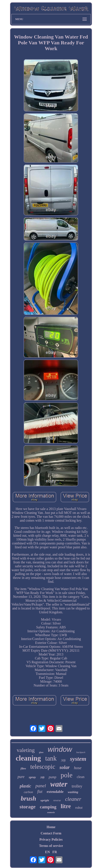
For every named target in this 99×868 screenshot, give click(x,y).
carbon (28, 792)
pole (66, 775)
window (60, 749)
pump (53, 777)
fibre (23, 768)
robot (79, 808)
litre (66, 806)
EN (47, 852)
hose (78, 768)
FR (55, 852)
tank (51, 758)
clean (81, 777)
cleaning (28, 758)
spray (32, 777)
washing (73, 792)
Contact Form (51, 833)
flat (40, 792)
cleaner (73, 799)
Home (51, 827)
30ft (63, 760)
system (78, 759)
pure (21, 777)
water (59, 784)
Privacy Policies (51, 839)
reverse (57, 800)
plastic (25, 786)
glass (41, 752)
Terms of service (51, 846)
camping (48, 807)
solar (65, 767)
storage (28, 807)
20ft (42, 777)
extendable (55, 792)
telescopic (43, 767)
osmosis (51, 812)
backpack (81, 752)
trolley (77, 786)
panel (41, 786)
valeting (26, 750)
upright (45, 800)
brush (29, 798)
